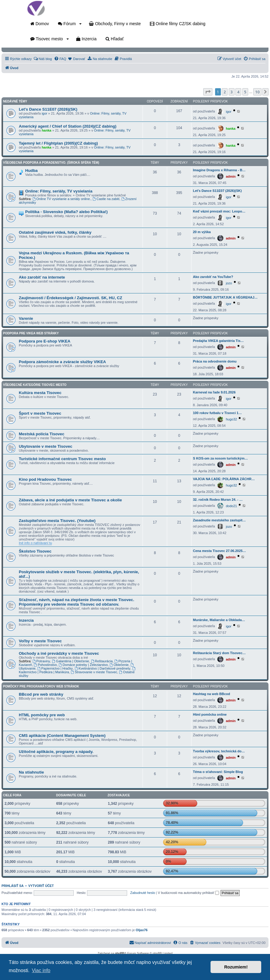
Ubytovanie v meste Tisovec (46, 446)
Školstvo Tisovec (35, 551)
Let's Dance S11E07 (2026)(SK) (48, 109)
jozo (229, 283)
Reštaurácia (102, 661)
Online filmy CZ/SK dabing (178, 24)
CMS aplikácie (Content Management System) (62, 736)
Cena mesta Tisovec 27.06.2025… (219, 551)
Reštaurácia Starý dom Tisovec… (219, 653)
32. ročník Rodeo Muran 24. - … (218, 500)
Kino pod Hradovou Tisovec (45, 479)
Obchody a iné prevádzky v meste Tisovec (59, 653)
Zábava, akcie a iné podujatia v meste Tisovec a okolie (70, 500)
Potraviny (41, 661)
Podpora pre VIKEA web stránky (31, 333)
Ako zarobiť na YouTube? (213, 277)
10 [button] (257, 92)
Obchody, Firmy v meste (115, 24)
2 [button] (225, 92)
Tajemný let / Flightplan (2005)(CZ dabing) (58, 143)
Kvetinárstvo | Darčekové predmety (103, 668)
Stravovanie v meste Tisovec (94, 672)
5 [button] (245, 92)
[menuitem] (43, 59)
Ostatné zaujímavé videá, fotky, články (55, 232)
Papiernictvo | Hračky (55, 668)
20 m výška (202, 232)
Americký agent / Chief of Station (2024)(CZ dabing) (68, 126)
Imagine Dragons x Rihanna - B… (219, 170)
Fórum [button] (70, 24)
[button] (208, 92)
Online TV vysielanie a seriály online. (62, 199)
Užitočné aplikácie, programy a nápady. (56, 752)
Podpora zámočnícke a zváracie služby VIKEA (62, 362)
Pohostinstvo (46, 665)
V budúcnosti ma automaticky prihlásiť (188, 893)
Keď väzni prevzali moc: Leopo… (219, 211)
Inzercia (86, 39)
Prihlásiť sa (13, 886)
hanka (46, 130)
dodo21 (231, 506)
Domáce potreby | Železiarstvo (83, 665)
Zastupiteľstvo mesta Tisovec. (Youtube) (57, 521)
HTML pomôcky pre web (42, 715)
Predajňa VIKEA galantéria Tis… (218, 341)
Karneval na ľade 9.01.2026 (214, 392)
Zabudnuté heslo (143, 893)
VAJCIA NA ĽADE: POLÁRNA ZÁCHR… (224, 479)
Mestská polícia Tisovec (42, 434)
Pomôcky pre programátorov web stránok (41, 686)
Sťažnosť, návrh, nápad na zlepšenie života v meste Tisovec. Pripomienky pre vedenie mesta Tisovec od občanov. (76, 602)
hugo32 (231, 419)
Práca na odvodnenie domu (215, 361)
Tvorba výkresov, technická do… (219, 751)
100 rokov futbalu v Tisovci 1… (217, 413)
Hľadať (115, 39)
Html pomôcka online (210, 714)
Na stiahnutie (31, 772)
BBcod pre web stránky (41, 694)
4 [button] (238, 92)
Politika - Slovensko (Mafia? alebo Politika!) (66, 212)
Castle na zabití (106, 199)
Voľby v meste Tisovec (40, 641)
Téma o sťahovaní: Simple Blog (218, 772)
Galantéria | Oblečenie (70, 661)
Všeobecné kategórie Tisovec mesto (35, 385)
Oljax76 (142, 930)
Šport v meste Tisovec (40, 413)
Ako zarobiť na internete (42, 277)
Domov (40, 24)
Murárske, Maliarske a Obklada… (219, 620)
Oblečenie (119, 665)
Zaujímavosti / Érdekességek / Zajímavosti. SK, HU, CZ (71, 298)
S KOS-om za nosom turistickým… (220, 458)
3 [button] (232, 92)
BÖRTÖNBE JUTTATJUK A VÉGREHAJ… (225, 297)
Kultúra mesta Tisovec (40, 393)
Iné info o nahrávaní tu (35, 543)
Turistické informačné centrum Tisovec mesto (62, 459)
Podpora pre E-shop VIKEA (45, 341)
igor (44, 113)
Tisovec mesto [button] (50, 39)
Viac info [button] (41, 970)
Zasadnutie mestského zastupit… (219, 520)
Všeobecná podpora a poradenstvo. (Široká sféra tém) (51, 163)
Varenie (26, 318)
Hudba (31, 171)
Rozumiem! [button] (236, 967)
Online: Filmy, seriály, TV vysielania (59, 191)
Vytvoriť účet (41, 886)
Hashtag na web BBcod (211, 694)
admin (231, 176)
